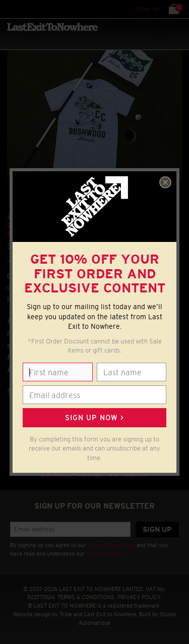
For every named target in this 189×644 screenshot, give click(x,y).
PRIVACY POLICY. (140, 597)
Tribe (66, 614)
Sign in (147, 9)
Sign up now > (94, 418)
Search (30, 9)
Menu (10, 9)
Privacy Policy (103, 554)
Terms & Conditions (111, 545)
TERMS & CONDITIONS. (87, 597)
